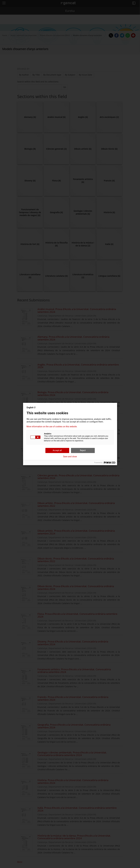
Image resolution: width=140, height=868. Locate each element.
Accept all (57, 450)
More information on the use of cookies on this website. (52, 427)
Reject (83, 450)
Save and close (70, 457)
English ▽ (31, 408)
